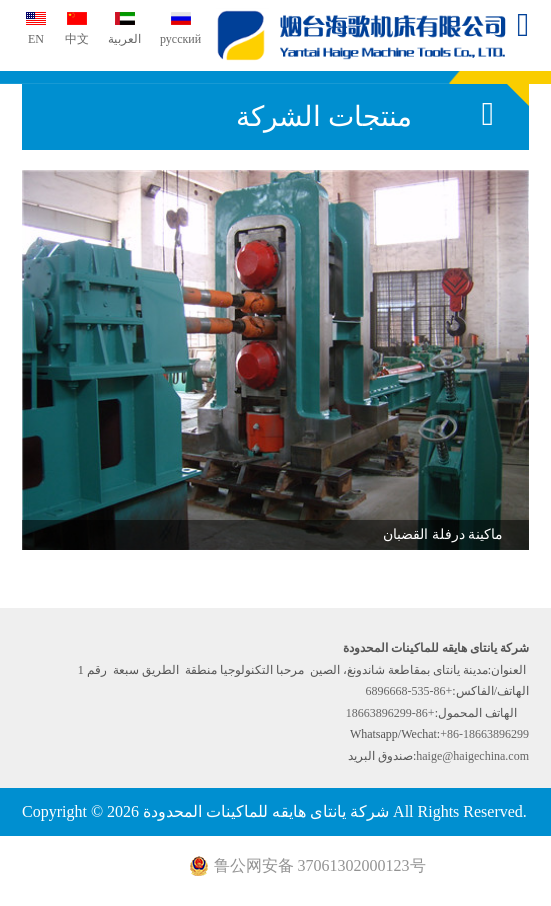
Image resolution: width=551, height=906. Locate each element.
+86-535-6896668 (409, 691)
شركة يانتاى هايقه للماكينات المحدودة (364, 35)
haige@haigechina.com (472, 756)
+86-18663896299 (390, 713)
